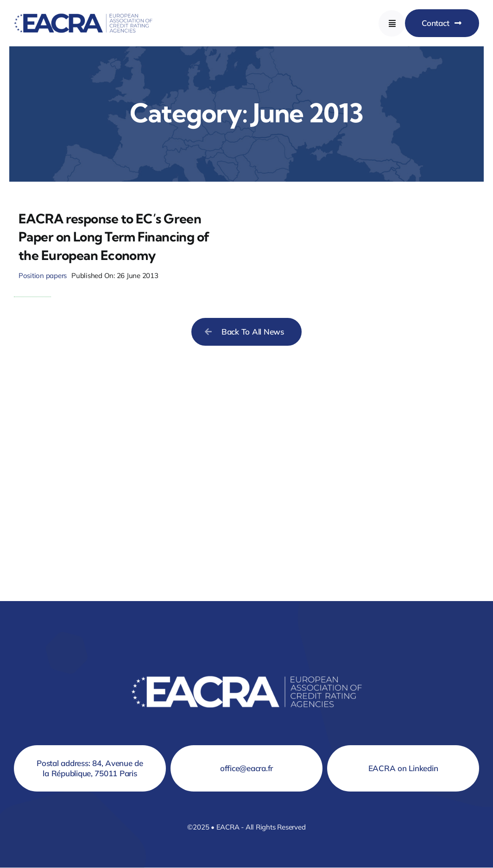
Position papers (43, 276)
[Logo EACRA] (83, 11)
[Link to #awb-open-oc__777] (392, 23)
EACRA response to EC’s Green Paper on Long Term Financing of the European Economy (114, 237)
